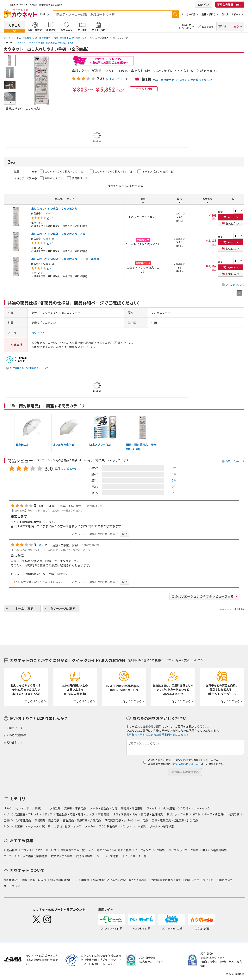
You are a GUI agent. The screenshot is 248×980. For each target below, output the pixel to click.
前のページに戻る (63, 608)
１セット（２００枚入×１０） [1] (65, 171)
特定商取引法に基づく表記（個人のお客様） (120, 880)
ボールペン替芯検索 (162, 826)
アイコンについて (235, 285)
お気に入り (67, 30)
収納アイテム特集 (62, 856)
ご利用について (161, 660)
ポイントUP (98, 30)
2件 (174, 480)
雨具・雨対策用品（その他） (68, 38)
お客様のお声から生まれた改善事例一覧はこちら (156, 735)
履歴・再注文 (35, 30)
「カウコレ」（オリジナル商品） (23, 808)
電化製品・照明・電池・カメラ (75, 814)
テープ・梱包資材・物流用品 (222, 814)
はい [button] (125, 534)
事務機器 (103, 814)
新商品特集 (10, 850)
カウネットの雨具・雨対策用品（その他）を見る (50, 42)
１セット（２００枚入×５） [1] (113, 171)
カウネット (20, 42)
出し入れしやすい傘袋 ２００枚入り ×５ (58, 234)
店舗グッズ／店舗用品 (17, 820)
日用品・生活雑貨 (23, 38)
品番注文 (51, 30)
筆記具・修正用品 (132, 808)
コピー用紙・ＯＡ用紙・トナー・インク (186, 808)
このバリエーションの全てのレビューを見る (203, 596)
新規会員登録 (230, 4)
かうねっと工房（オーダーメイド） (25, 826)
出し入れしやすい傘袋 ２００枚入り (54, 209)
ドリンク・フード (177, 814)
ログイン (203, 4)
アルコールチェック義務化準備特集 (25, 856)
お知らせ (190, 880)
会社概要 (9, 880)
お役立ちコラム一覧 (72, 850)
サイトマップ (12, 886)
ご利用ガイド (12, 728)
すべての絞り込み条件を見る (126, 186)
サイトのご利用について (218, 880)
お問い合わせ (12, 742)
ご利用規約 (83, 880)
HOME (43, 14)
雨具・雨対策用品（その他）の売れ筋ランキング (182, 80)
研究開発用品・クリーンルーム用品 (126, 820)
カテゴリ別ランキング (67, 826)
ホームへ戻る (24, 608)
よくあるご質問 (13, 735)
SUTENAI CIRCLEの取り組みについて (29, 368)
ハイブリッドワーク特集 (183, 850)
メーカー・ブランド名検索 (101, 826)
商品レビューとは (235, 461)
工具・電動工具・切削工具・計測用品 (175, 820)
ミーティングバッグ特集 (150, 850)
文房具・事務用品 (75, 808)
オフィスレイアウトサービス (39, 850)
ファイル (152, 808)
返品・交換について (188, 660)
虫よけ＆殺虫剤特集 (214, 850)
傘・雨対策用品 (43, 38)
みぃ (42, 545)
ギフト (196, 814)
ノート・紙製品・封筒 (103, 808)
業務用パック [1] (82, 178)
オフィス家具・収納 (125, 814)
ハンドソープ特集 (107, 856)
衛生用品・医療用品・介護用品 (82, 820)
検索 (175, 14)
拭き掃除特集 (84, 856)
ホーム (7, 38)
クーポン (82, 30)
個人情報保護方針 (61, 880)
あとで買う (208, 27)
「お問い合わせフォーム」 (186, 764)
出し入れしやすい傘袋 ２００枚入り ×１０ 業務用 (65, 259)
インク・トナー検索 (133, 826)
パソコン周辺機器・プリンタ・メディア (28, 814)
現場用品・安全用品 (47, 820)
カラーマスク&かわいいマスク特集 (110, 850)
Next (10, 103)
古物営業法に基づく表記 (166, 880)
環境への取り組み (32, 880)
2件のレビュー (116, 79)
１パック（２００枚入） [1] (158, 171)
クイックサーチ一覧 (134, 856)
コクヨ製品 (54, 808)
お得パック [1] (53, 178)
